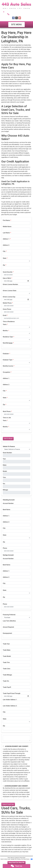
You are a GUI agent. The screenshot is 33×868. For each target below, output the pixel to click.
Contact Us (17, 858)
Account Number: (8, 503)
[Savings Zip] (16, 600)
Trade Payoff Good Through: (12, 693)
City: (4, 251)
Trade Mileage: (7, 675)
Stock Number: (7, 453)
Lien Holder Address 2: (10, 706)
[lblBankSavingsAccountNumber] (16, 561)
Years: (5, 324)
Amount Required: (8, 627)
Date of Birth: (7, 278)
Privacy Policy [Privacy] (23, 858)
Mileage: (5, 490)
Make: (5, 465)
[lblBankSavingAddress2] (16, 580)
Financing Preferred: (9, 615)
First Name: (6, 220)
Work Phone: (7, 411)
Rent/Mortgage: (8, 343)
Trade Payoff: (7, 687)
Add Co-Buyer (8, 439)
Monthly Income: (8, 366)
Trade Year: (6, 644)
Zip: (4, 265)
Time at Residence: (9, 322)
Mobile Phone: (7, 303)
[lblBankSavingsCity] (16, 586)
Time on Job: (7, 418)
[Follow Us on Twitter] (17, 18)
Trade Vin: (6, 681)
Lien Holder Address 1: (10, 700)
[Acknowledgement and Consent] (3, 746)
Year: (4, 459)
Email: (5, 315)
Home (9, 858)
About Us (13, 858)
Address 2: (6, 245)
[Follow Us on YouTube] (20, 18)
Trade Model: (7, 656)
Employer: (6, 354)
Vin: (4, 484)
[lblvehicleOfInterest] (16, 449)
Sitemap (19, 859)
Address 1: (6, 239)
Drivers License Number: (11, 284)
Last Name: (6, 233)
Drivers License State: (10, 291)
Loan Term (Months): (9, 621)
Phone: (5, 548)
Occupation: (7, 372)
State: (5, 258)
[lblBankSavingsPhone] (16, 607)
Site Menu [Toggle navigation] (17, 25)
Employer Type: (8, 360)
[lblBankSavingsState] (16, 593)
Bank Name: (7, 510)
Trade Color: (7, 669)
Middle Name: (7, 227)
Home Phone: (7, 309)
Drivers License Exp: (9, 297)
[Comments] (16, 738)
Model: (5, 471)
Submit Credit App (8, 804)
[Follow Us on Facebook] (13, 18)
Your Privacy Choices (27, 859)
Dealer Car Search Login (5, 859)
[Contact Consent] (3, 786)
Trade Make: (7, 650)
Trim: (4, 477)
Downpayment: (8, 633)
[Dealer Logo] (16, 6)
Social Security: (8, 272)
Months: (5, 331)
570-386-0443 (18, 14)
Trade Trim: (6, 662)
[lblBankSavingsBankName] (16, 568)
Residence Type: (8, 337)
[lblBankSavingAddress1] (16, 574)
